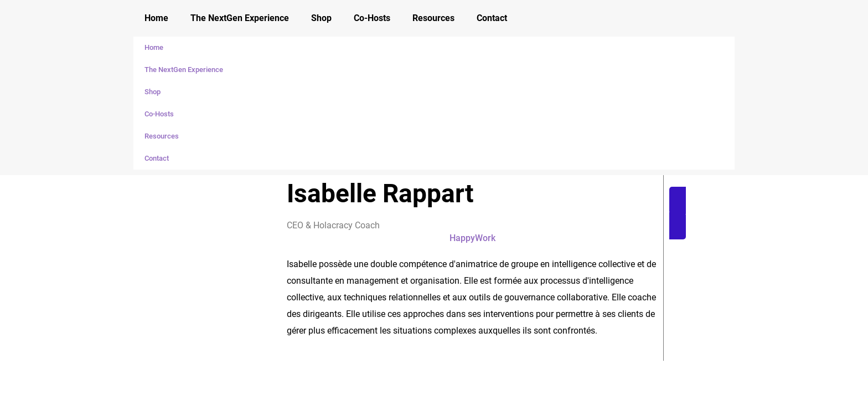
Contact (492, 18)
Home (156, 18)
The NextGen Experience (240, 18)
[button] (738, 213)
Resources (433, 18)
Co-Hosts (372, 18)
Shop (321, 18)
